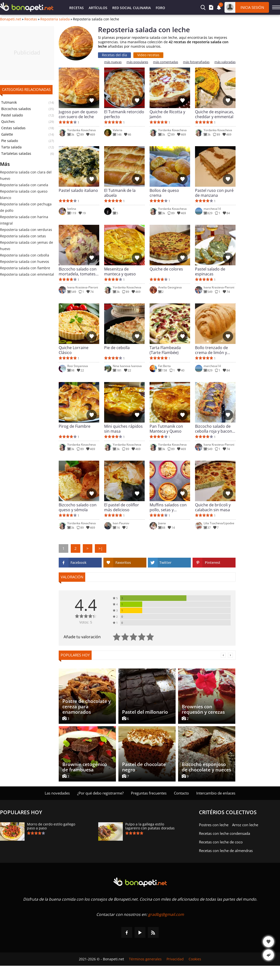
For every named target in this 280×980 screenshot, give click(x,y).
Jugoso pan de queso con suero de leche (78, 114)
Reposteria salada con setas (23, 236)
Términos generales (145, 959)
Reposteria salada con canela (24, 185)
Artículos (98, 8)
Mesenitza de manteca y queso (120, 271)
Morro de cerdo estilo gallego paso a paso (51, 826)
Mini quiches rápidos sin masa (123, 429)
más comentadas (166, 62)
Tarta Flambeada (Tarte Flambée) (165, 350)
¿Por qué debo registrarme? (100, 793)
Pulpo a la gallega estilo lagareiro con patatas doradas (150, 826)
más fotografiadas (196, 62)
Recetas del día (114, 55)
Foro (160, 8)
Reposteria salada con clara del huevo (26, 175)
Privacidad (175, 959)
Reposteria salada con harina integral (24, 220)
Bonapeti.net (11, 19)
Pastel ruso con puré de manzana (214, 193)
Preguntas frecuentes (149, 793)
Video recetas (148, 55)
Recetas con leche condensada (224, 833)
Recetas (77, 8)
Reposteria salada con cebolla (25, 255)
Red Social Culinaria (132, 8)
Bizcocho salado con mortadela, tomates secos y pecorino (78, 271)
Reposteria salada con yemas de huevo (27, 246)
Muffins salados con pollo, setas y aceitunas (168, 507)
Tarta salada (11, 147)
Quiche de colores (166, 269)
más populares (137, 62)
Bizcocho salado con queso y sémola (78, 507)
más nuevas (113, 62)
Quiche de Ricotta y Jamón (167, 114)
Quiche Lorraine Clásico (74, 350)
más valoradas (225, 62)
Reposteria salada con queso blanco (24, 194)
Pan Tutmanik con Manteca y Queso (166, 429)
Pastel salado (12, 115)
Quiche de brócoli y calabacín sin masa (213, 507)
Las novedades (57, 793)
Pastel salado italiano (78, 191)
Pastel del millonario (145, 712)
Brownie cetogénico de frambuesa (85, 767)
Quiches (8, 122)
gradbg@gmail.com (166, 914)
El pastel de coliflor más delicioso (122, 507)
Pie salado (10, 141)
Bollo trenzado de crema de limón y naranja (211, 350)
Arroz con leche (245, 825)
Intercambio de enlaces (216, 793)
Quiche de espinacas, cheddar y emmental (215, 114)
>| (101, 548)
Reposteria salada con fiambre (25, 268)
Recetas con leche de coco (221, 842)
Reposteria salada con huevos (25, 262)
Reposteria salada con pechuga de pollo (26, 207)
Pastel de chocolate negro (144, 767)
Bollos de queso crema (164, 193)
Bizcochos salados (16, 109)
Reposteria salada (55, 19)
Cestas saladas (13, 128)
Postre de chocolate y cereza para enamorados (87, 707)
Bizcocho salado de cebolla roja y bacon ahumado (214, 429)
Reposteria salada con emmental (27, 274)
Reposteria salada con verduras (26, 230)
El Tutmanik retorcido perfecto (124, 114)
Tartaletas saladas (16, 154)
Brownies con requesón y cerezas (203, 709)
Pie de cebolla (117, 348)
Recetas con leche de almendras (226, 851)
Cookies (195, 959)
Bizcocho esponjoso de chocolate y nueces (206, 767)
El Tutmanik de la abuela (120, 193)
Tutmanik (9, 102)
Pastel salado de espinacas (210, 271)
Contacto (181, 793)
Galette (7, 134)
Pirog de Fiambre (75, 426)
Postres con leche (214, 825)
